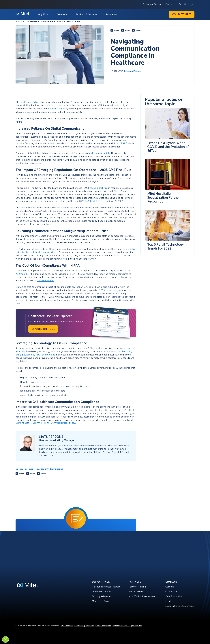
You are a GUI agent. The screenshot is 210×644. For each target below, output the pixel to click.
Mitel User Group (101, 601)
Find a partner (136, 591)
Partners (170, 4)
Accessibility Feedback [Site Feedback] (84, 626)
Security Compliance (52, 469)
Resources (111, 14)
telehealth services (57, 109)
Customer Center (152, 4)
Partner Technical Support (106, 587)
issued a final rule (99, 188)
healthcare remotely (99, 153)
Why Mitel (43, 14)
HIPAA (122, 143)
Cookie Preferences (103, 626)
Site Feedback (67, 626)
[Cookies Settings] (5, 639)
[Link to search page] (180, 4)
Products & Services (86, 14)
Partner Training (137, 587)
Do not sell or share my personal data (127, 626)
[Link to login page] (185, 4)
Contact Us (171, 591)
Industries (34, 469)
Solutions (62, 14)
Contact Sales (182, 14)
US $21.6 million (45, 280)
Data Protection (174, 596)
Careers (170, 587)
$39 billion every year (112, 290)
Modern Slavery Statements (180, 606)
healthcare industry (31, 102)
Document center (101, 591)
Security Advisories (102, 596)
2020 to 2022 (22, 274)
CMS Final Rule (92, 201)
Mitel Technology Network (143, 596)
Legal (168, 601)
